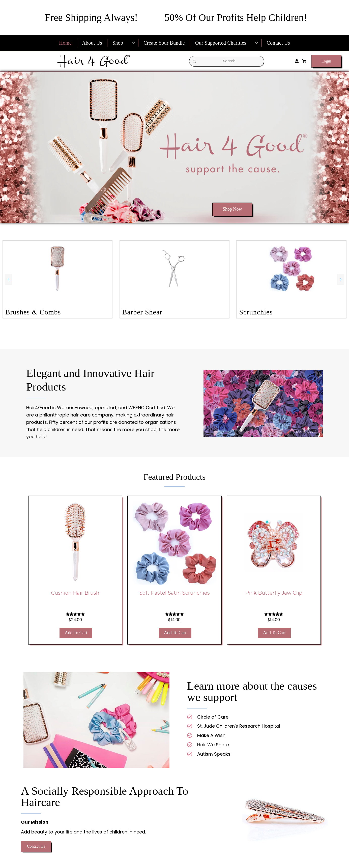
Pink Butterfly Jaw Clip (274, 593)
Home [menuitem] (65, 43)
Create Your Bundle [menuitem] (164, 43)
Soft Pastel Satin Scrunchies (174, 593)
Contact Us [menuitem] (278, 43)
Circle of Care (213, 717)
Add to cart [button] (76, 633)
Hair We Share (213, 745)
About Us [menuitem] (92, 43)
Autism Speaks (214, 754)
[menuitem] (133, 43)
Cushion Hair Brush (75, 593)
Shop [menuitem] (118, 43)
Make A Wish (211, 735)
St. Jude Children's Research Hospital (239, 726)
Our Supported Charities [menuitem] (221, 43)
